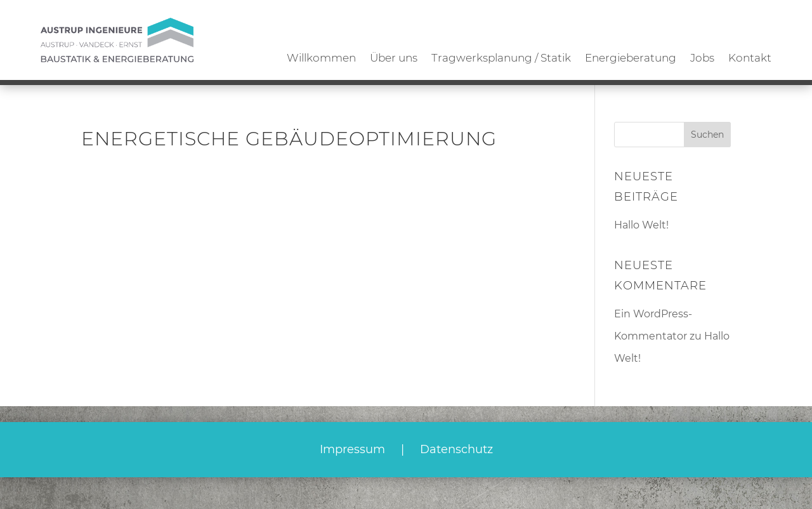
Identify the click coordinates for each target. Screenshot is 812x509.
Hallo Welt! (641, 225)
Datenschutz (456, 449)
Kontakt (750, 58)
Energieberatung (631, 58)
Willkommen (321, 58)
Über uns (394, 58)
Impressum (352, 449)
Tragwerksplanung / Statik (501, 58)
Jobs (702, 58)
